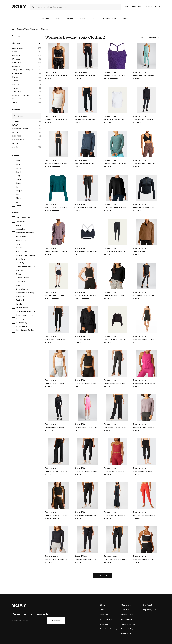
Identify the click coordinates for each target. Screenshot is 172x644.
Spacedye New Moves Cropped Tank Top (145, 559)
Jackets (16, 66)
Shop (126, 7)
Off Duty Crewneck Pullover (116, 207)
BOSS (15, 125)
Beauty (126, 18)
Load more (102, 575)
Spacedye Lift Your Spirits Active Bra (145, 163)
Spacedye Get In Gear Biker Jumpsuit (145, 339)
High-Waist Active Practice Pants (86, 119)
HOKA (15, 143)
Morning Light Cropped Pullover (145, 427)
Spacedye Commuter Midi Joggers (145, 119)
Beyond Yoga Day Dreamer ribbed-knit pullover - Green (57, 207)
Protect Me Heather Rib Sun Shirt (57, 559)
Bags (82, 18)
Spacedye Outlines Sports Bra (86, 251)
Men (58, 18)
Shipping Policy (128, 614)
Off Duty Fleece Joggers (116, 559)
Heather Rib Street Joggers (86, 559)
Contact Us (126, 634)
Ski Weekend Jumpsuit (56, 427)
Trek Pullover (139, 251)
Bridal (15, 52)
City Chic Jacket (82, 339)
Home (102, 610)
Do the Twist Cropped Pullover (116, 295)
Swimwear (17, 99)
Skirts (15, 88)
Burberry (16, 132)
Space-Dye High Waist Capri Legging (145, 471)
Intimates (17, 62)
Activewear (18, 48)
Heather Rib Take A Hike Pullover (145, 207)
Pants (15, 77)
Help (158, 7)
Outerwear (17, 73)
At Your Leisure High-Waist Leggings (145, 515)
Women (46, 18)
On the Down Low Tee (144, 295)
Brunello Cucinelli (20, 129)
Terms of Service (128, 624)
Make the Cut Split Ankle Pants (116, 383)
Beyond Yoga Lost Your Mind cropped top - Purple (116, 75)
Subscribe (56, 621)
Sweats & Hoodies (21, 95)
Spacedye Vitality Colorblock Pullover (57, 515)
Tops (15, 102)
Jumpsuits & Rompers (23, 70)
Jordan (16, 147)
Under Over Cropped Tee (57, 295)
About (148, 7)
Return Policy (127, 619)
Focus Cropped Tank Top (86, 295)
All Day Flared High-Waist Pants (57, 163)
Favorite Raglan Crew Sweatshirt (86, 163)
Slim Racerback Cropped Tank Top (57, 75)
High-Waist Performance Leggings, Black (57, 339)
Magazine (137, 7)
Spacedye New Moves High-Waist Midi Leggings (86, 515)
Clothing (16, 55)
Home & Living (109, 18)
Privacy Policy (127, 629)
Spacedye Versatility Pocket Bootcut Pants (86, 75)
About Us (125, 610)
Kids (94, 18)
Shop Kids (104, 624)
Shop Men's (105, 614)
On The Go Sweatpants (115, 427)
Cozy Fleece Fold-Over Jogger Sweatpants (86, 207)
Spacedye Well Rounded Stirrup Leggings (116, 251)
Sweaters (17, 91)
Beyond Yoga (23, 29)
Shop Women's (106, 619)
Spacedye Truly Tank (55, 383)
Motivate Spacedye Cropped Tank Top (116, 119)
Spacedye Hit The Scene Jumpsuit (116, 515)
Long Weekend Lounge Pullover (57, 251)
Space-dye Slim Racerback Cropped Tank (116, 471)
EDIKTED (17, 136)
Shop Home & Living (108, 629)
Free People (18, 140)
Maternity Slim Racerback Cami (57, 119)
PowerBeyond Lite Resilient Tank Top (145, 383)
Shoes (70, 18)
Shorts (16, 84)
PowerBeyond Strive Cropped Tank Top (86, 383)
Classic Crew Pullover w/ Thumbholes (116, 163)
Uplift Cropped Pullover (115, 339)
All (13, 29)
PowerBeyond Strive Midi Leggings (86, 471)
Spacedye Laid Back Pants (57, 471)
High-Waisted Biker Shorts (86, 427)
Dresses (16, 59)
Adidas (16, 121)
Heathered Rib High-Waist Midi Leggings (145, 75)
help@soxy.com (150, 610)
